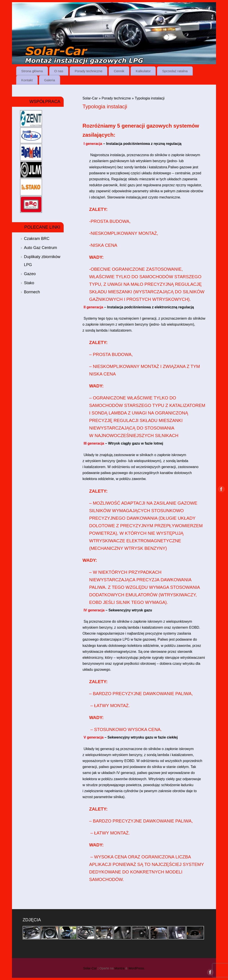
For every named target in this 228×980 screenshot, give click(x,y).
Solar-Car (90, 98)
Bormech (32, 292)
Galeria (50, 80)
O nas (59, 71)
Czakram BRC (37, 239)
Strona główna (32, 71)
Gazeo (30, 274)
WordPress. (137, 968)
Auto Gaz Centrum (40, 248)
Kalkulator (143, 71)
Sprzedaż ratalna (175, 71)
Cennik (119, 71)
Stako (29, 283)
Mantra (119, 968)
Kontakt (27, 80)
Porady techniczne (89, 71)
